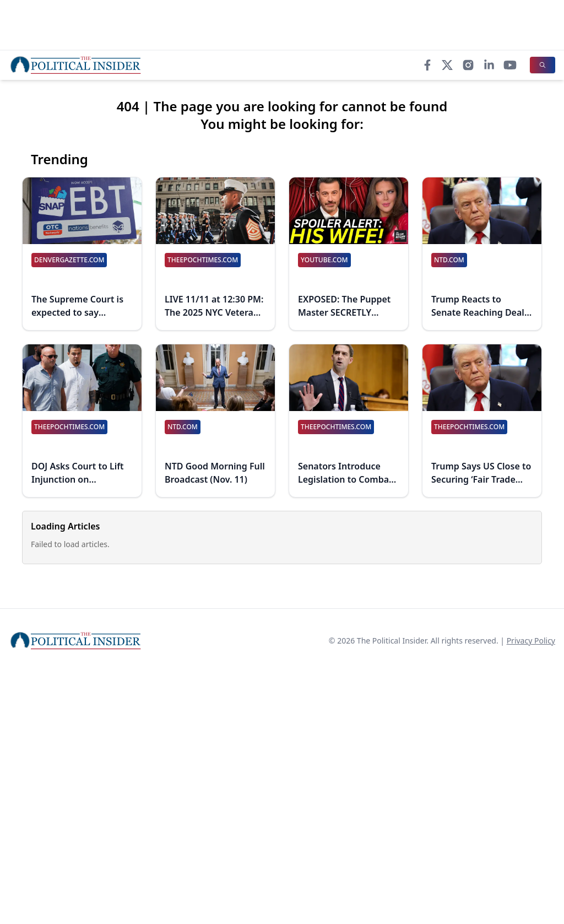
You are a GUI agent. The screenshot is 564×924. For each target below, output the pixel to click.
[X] (447, 65)
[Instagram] (468, 65)
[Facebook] (427, 65)
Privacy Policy (531, 641)
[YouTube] (510, 65)
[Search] (543, 65)
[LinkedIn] (489, 65)
